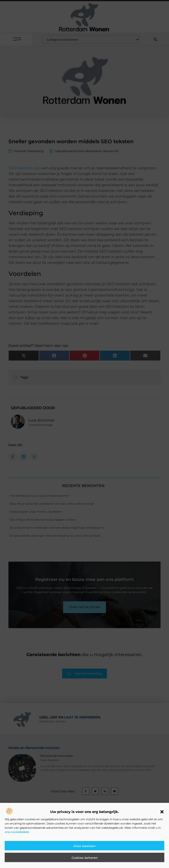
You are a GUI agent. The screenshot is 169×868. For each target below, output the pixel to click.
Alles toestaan (84, 846)
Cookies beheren (85, 858)
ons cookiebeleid (17, 832)
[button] (162, 812)
